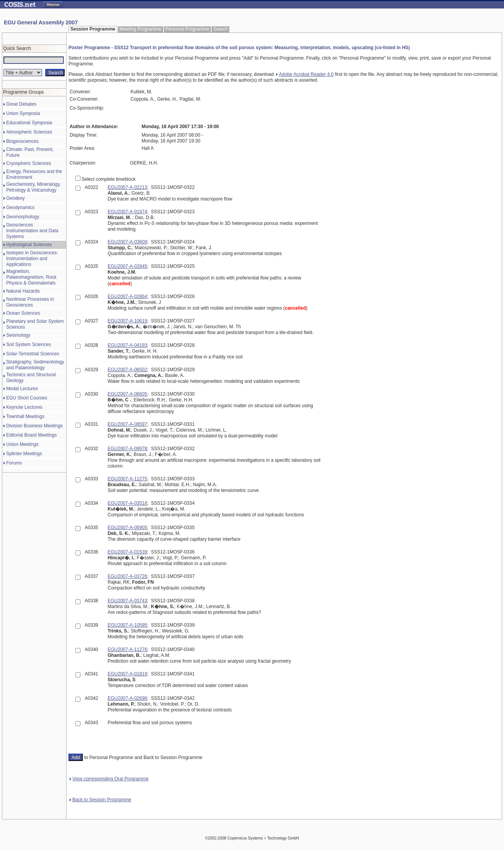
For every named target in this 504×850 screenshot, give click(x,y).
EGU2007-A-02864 (127, 296)
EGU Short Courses (27, 398)
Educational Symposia (29, 123)
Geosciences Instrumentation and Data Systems (32, 231)
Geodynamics (20, 207)
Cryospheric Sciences (29, 163)
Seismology (18, 335)
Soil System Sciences (28, 344)
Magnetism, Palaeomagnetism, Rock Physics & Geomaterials (31, 277)
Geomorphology (23, 217)
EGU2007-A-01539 (127, 552)
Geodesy (15, 198)
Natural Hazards (23, 291)
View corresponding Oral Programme (109, 779)
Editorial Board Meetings (32, 435)
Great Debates (21, 104)
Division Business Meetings (34, 426)
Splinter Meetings (24, 454)
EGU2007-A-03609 (127, 242)
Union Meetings (22, 444)
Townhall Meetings (25, 416)
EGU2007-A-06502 (127, 370)
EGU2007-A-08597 (127, 424)
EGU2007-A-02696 (127, 698)
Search (220, 29)
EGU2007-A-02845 (127, 266)
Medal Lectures (22, 389)
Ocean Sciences (23, 313)
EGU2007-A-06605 (127, 394)
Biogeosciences (22, 141)
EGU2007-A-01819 (127, 674)
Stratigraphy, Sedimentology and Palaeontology (35, 365)
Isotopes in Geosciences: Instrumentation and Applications (32, 259)
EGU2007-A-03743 (127, 601)
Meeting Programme (141, 29)
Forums (14, 463)
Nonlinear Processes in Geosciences (30, 302)
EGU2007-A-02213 (127, 187)
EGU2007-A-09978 (127, 449)
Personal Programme (187, 29)
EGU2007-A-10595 (127, 625)
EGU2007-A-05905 (127, 528)
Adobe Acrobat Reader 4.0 (305, 74)
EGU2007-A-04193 (127, 345)
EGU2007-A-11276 (127, 649)
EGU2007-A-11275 (127, 479)
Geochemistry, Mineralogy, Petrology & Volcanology (33, 187)
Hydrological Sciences (29, 245)
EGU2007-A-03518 (127, 503)
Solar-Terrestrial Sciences (33, 354)
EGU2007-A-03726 (127, 576)
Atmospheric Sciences (29, 132)
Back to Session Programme (100, 800)
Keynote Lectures (24, 407)
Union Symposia (23, 113)
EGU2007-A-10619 (127, 321)
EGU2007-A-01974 (127, 212)
